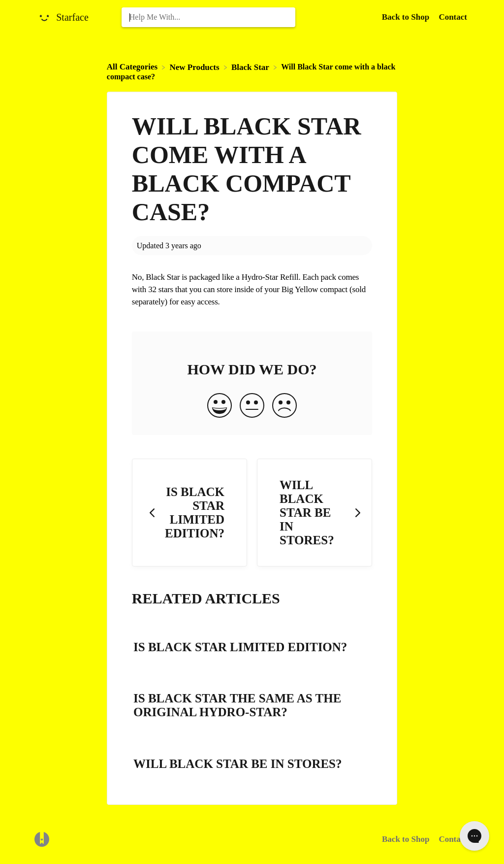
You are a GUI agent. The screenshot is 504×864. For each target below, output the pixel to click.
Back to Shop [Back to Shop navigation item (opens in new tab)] (407, 17)
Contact (453, 17)
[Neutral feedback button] (252, 406)
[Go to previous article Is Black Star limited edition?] (189, 513)
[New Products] (195, 67)
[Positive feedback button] (220, 406)
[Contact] (453, 17)
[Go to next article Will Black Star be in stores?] (315, 513)
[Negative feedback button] (284, 406)
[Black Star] (251, 67)
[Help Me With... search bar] (209, 17)
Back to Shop (406, 839)
